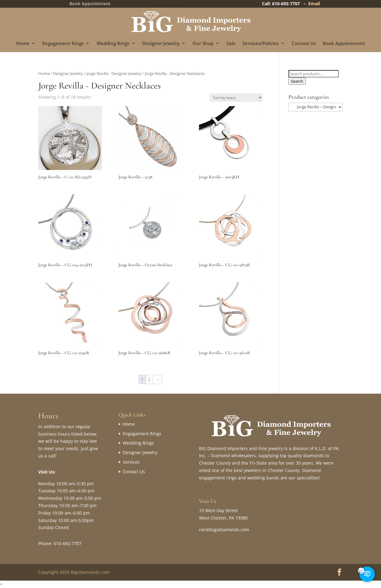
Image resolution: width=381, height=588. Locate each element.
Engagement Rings (63, 44)
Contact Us (304, 44)
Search (297, 81)
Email (314, 4)
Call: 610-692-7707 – (285, 4)
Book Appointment (344, 44)
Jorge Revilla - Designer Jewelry (114, 73)
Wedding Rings (113, 44)
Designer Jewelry (161, 44)
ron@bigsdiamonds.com (224, 530)
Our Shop (203, 44)
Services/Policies (261, 44)
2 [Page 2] (149, 379)
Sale (231, 44)
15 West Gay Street (218, 510)
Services (131, 462)
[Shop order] (236, 98)
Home (23, 44)
